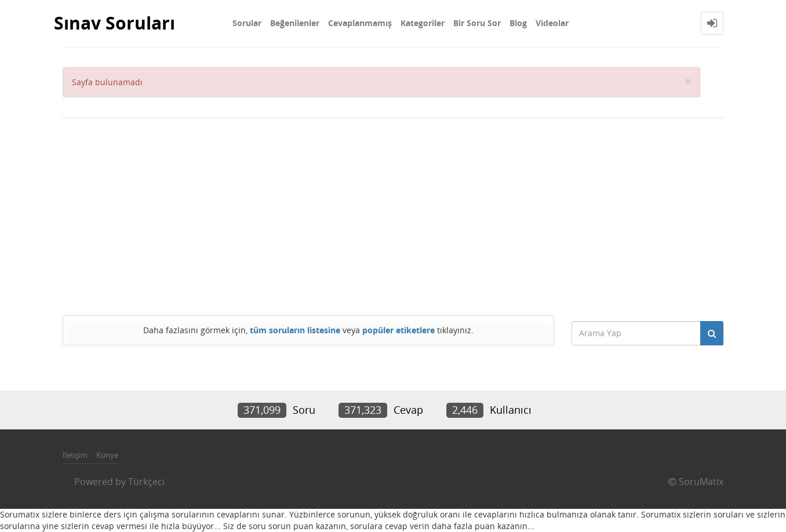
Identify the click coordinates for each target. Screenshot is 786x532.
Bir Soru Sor (477, 23)
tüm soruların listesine (295, 330)
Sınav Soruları (114, 23)
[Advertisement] (393, 217)
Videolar (552, 23)
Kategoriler (423, 23)
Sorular (247, 23)
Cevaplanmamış (360, 23)
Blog (518, 23)
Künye (107, 455)
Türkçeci (146, 482)
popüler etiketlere (399, 330)
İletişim (75, 455)
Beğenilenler (295, 23)
